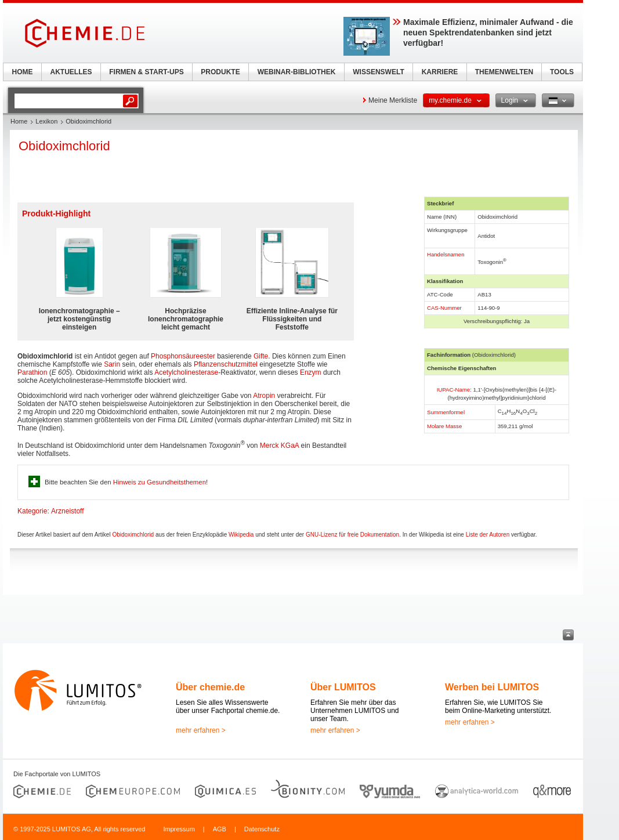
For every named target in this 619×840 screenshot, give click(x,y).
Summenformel (446, 412)
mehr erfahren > (201, 730)
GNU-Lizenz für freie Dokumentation (352, 535)
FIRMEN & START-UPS (146, 72)
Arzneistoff (67, 511)
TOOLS (562, 72)
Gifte (261, 356)
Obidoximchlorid (133, 535)
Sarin (112, 364)
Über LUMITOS (343, 687)
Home (19, 121)
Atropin (264, 396)
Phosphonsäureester (183, 356)
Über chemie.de (210, 687)
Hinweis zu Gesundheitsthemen (160, 482)
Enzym (311, 372)
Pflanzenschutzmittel (226, 364)
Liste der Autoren (488, 535)
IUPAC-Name (453, 390)
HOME (23, 72)
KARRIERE (440, 72)
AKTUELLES (71, 72)
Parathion (32, 372)
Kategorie (32, 511)
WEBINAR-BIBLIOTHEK (297, 72)
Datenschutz (262, 829)
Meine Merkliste (393, 100)
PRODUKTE (220, 72)
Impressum (179, 829)
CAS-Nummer (444, 308)
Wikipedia (241, 535)
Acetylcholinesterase (186, 372)
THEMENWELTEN (504, 72)
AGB (220, 829)
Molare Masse (444, 426)
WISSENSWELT (378, 72)
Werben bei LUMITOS (492, 687)
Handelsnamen (446, 254)
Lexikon (46, 121)
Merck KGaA (279, 446)
